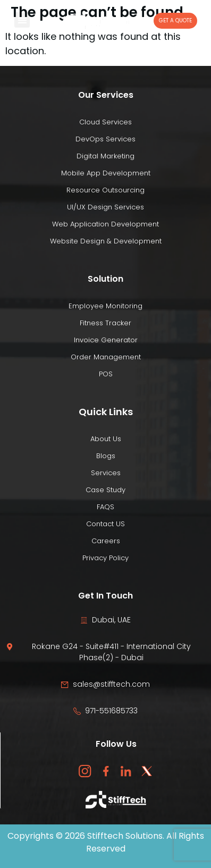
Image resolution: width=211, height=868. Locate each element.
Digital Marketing (105, 156)
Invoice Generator (106, 340)
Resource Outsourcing (105, 190)
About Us (106, 439)
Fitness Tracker (105, 323)
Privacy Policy (105, 558)
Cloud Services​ (105, 122)
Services (106, 473)
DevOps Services (105, 139)
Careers (106, 541)
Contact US (105, 524)
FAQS (105, 507)
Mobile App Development (106, 173)
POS (106, 374)
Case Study (105, 490)
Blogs (106, 456)
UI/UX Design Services (105, 207)
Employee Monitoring (105, 306)
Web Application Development (105, 224)
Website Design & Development (106, 241)
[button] (22, 20)
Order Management (106, 357)
